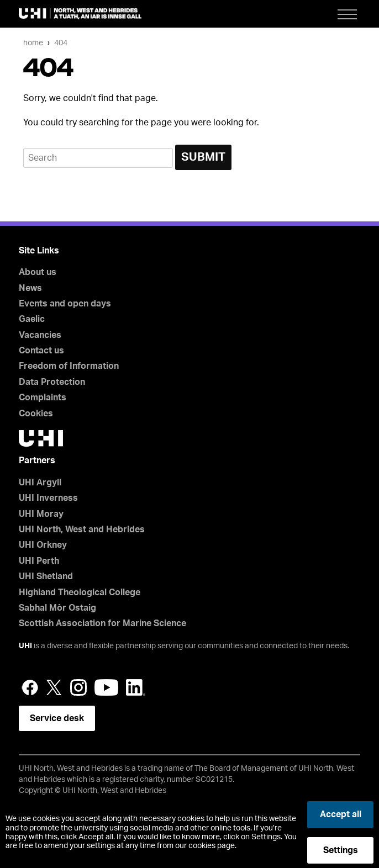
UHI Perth (39, 561)
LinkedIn (136, 687)
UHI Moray (41, 514)
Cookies (36, 414)
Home (33, 43)
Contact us (41, 351)
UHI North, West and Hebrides (82, 530)
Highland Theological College (80, 592)
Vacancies (40, 335)
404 (61, 43)
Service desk (57, 718)
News (30, 288)
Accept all (341, 814)
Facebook (30, 687)
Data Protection (52, 382)
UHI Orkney (43, 545)
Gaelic (32, 319)
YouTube (106, 687)
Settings (341, 850)
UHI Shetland (46, 576)
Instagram (78, 687)
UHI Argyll (40, 483)
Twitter (54, 687)
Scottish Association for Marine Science (102, 623)
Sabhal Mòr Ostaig (57, 608)
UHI (25, 646)
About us (38, 272)
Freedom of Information (69, 366)
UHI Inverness (48, 498)
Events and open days (65, 304)
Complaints (43, 398)
